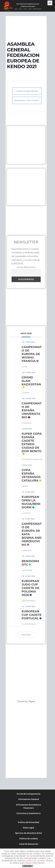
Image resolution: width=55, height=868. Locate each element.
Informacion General (29, 799)
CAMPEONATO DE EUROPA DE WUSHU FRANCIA (32, 354)
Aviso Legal (29, 828)
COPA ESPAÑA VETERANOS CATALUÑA (31, 475)
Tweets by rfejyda (26, 701)
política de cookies (35, 861)
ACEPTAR (27, 866)
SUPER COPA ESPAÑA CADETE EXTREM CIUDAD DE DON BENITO (32, 442)
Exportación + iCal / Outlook (27, 100)
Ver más (26, 635)
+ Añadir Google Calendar (27, 91)
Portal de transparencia (29, 794)
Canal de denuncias (29, 844)
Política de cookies (29, 839)
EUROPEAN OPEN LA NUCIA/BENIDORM (31, 502)
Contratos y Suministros (29, 813)
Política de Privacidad (29, 822)
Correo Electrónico (26, 267)
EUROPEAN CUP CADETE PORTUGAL (32, 615)
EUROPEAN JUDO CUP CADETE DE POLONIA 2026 (31, 588)
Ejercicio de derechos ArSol (29, 833)
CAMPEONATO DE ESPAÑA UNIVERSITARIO (32, 410)
